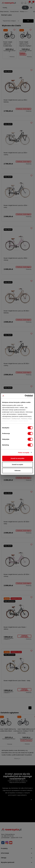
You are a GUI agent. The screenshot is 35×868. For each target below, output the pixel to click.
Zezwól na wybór (17, 464)
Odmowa (17, 471)
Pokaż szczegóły (24, 453)
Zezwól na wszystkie (18, 458)
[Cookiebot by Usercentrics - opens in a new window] (25, 396)
